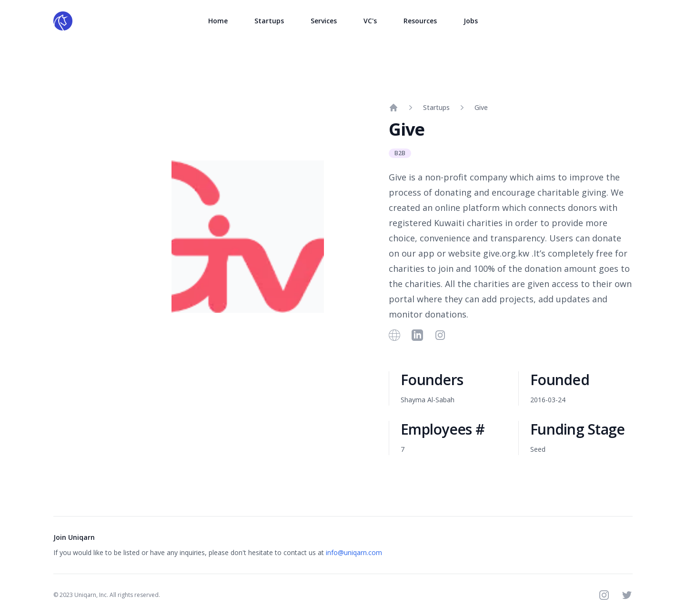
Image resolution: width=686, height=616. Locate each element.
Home (218, 21)
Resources (420, 21)
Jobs (471, 21)
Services (324, 21)
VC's (370, 21)
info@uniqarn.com (354, 552)
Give (481, 107)
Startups (269, 21)
